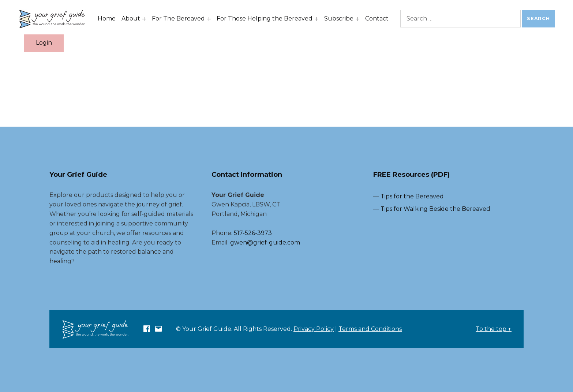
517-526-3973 (253, 233)
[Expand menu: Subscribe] (357, 19)
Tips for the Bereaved (412, 196)
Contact (377, 18)
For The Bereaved (178, 18)
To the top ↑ (494, 329)
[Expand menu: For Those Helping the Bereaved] (317, 19)
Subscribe (339, 18)
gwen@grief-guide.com (265, 242)
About (131, 18)
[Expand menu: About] (144, 19)
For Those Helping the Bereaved (265, 18)
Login (44, 43)
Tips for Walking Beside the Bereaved (435, 209)
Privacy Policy (314, 329)
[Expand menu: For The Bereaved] (209, 19)
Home (107, 18)
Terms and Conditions (370, 329)
